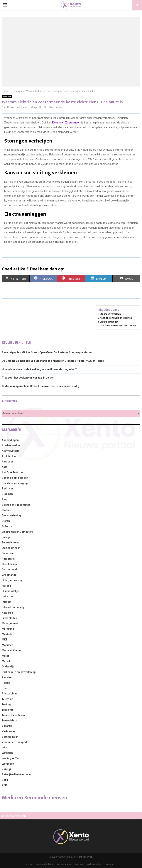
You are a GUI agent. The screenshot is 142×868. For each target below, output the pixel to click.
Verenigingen (10, 737)
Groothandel (10, 575)
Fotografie (8, 559)
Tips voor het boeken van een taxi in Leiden (28, 378)
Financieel (8, 553)
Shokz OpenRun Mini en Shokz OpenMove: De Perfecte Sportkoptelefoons (47, 352)
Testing (6, 704)
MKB (5, 640)
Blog (5, 499)
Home (29, 864)
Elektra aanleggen (109, 322)
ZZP (4, 785)
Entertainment (10, 542)
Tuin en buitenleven (13, 715)
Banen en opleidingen (15, 478)
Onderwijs (8, 667)
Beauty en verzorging (15, 483)
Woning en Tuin (11, 758)
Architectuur (9, 456)
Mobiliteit (7, 645)
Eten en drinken (11, 548)
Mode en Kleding (12, 650)
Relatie (6, 683)
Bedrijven (7, 97)
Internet (6, 602)
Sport (5, 688)
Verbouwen (9, 731)
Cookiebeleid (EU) (45, 864)
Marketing (8, 629)
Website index (94, 864)
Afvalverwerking (12, 445)
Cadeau (6, 510)
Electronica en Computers (18, 532)
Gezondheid (9, 569)
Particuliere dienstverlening (19, 672)
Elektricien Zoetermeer (66, 123)
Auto (5, 467)
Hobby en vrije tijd (13, 580)
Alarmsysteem (11, 451)
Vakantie (7, 726)
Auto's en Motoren (13, 472)
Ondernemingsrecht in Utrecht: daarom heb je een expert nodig (40, 386)
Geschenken (9, 564)
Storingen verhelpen (110, 314)
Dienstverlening (11, 516)
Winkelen (7, 753)
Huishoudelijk (10, 591)
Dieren (6, 521)
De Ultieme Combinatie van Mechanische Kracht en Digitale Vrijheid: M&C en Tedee (53, 361)
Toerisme (8, 710)
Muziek (6, 661)
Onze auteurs (64, 864)
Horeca (6, 586)
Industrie (7, 596)
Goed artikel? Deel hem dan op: (121, 325)
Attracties (8, 462)
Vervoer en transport (14, 742)
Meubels (7, 634)
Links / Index (9, 618)
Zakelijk (7, 769)
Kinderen (7, 613)
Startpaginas (10, 694)
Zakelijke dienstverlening (17, 774)
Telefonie (7, 699)
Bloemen (7, 494)
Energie (7, 537)
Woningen (8, 764)
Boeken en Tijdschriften (16, 505)
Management (10, 623)
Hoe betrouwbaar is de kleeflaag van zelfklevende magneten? (39, 369)
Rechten (7, 677)
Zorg (5, 780)
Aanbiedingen (10, 440)
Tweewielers (9, 720)
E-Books (7, 526)
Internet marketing (13, 607)
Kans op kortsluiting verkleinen (116, 318)
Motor (6, 656)
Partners (79, 864)
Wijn (4, 747)
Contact (109, 864)
